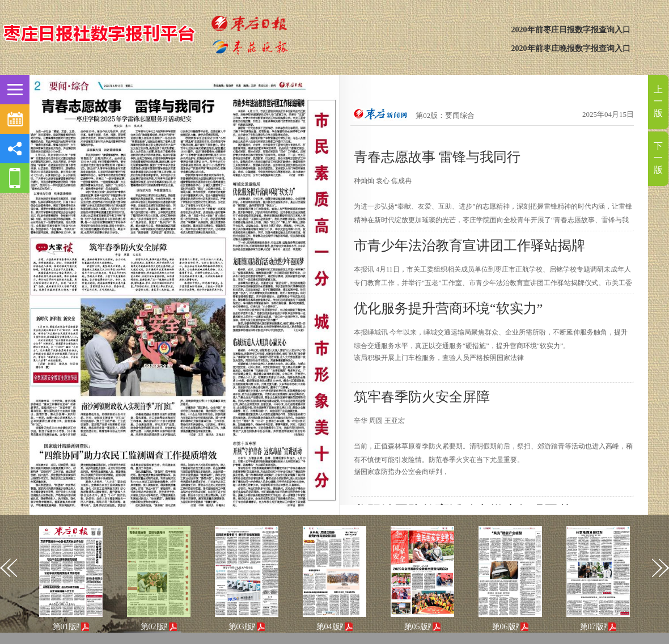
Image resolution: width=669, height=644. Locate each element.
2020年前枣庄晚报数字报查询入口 (571, 48)
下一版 (658, 158)
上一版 (658, 101)
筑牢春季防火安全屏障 (422, 397)
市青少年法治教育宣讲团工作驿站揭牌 (469, 245)
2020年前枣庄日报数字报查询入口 (571, 30)
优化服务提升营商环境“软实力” (448, 308)
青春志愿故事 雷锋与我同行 (437, 157)
